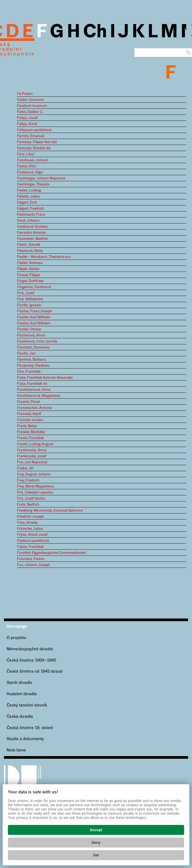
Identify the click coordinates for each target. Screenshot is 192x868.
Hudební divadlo (22, 694)
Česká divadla (20, 717)
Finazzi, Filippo (29, 275)
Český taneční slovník (27, 705)
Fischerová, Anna (31, 335)
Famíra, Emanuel (31, 136)
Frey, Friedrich (28, 480)
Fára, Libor (26, 154)
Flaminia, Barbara (31, 360)
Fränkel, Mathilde (31, 432)
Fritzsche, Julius (30, 529)
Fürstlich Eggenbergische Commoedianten (51, 553)
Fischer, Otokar (29, 329)
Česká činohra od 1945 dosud (34, 671)
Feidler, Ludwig (29, 190)
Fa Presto (25, 94)
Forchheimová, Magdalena (39, 396)
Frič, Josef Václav (31, 498)
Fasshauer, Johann (33, 160)
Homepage (17, 627)
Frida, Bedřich (28, 505)
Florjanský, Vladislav (33, 366)
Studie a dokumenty (25, 739)
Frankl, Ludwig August (35, 444)
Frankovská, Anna (32, 450)
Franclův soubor (30, 420)
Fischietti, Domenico (33, 347)
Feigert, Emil (27, 202)
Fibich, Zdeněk (29, 245)
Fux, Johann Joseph (34, 565)
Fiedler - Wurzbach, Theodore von (44, 257)
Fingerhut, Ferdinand (34, 287)
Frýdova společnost (33, 541)
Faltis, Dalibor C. (30, 112)
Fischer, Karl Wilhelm (34, 317)
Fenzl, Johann (28, 221)
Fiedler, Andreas (30, 263)
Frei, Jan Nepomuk (32, 462)
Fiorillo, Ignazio (29, 305)
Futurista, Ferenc (31, 559)
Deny (96, 843)
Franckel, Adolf (29, 414)
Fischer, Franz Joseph (35, 311)
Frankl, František (31, 438)
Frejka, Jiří (25, 468)
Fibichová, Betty (30, 251)
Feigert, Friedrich (31, 209)
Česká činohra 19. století (30, 728)
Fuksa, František (30, 547)
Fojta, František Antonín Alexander (45, 378)
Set (96, 855)
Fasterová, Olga (30, 172)
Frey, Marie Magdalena (35, 486)
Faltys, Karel (27, 124)
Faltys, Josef (27, 118)
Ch (95, 32)
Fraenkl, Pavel (28, 402)
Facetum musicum (32, 106)
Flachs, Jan (26, 354)
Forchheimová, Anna (34, 390)
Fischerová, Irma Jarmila (37, 341)
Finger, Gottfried (30, 281)
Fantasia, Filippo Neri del (37, 142)
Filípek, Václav (28, 269)
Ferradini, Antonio (31, 233)
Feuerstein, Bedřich (32, 239)
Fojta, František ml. (32, 384)
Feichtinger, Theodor (33, 184)
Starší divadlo (19, 683)
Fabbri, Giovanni (30, 100)
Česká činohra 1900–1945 (31, 660)
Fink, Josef (26, 293)
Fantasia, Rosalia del (34, 148)
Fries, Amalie (27, 523)
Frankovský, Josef (32, 456)
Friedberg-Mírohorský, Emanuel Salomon (50, 511)
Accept (96, 830)
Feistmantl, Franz (31, 215)
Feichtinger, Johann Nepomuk (41, 178)
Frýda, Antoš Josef (32, 535)
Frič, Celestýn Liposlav (35, 492)
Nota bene (16, 750)
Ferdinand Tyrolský (32, 227)
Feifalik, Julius (28, 196)
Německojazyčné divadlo (30, 649)
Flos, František (29, 372)
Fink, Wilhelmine (30, 299)
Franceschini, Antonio (35, 408)
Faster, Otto (27, 166)
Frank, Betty (27, 426)
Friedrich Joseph (31, 517)
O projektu (16, 638)
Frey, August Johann (34, 474)
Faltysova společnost (34, 130)
